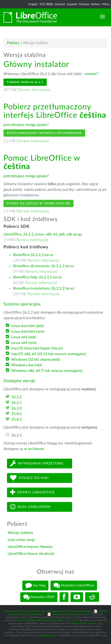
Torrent (24, 90)
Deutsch (60, 4)
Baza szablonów (30, 507)
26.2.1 (17, 403)
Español (72, 4)
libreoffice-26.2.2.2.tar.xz (33, 255)
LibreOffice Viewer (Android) (31, 554)
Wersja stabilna (20, 533)
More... (107, 4)
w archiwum (34, 449)
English (33, 4)
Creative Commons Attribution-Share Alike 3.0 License (46, 620)
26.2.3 (17, 435)
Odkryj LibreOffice (32, 492)
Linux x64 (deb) (24, 337)
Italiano (96, 4)
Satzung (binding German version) (71, 614)
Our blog (35, 585)
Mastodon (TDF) (39, 597)
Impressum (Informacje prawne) (21, 611)
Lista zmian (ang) (21, 540)
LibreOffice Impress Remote (30, 547)
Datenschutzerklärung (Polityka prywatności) (66, 611)
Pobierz (13, 43)
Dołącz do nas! (30, 478)
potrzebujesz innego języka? (26, 125)
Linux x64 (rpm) (24, 343)
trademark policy (49, 635)
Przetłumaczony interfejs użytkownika (44, 133)
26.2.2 (17, 397)
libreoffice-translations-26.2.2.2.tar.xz (44, 288)
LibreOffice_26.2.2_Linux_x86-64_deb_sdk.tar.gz (43, 234)
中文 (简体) (46, 4)
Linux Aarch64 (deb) (28, 326)
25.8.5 (17, 419)
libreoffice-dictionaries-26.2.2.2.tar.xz (43, 266)
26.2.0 (17, 408)
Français (84, 4)
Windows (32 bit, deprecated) (36, 360)
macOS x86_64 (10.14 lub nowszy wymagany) (49, 354)
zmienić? (92, 74)
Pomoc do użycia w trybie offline (39, 203)
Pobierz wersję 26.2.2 (25, 82)
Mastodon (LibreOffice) (74, 585)
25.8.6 (17, 414)
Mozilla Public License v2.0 (87, 623)
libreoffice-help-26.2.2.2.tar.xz (37, 277)
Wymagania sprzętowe (37, 463)
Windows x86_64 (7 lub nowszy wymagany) (47, 371)
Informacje (40, 90)
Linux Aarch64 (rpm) (28, 332)
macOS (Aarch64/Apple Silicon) (37, 348)
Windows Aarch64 (27, 365)
